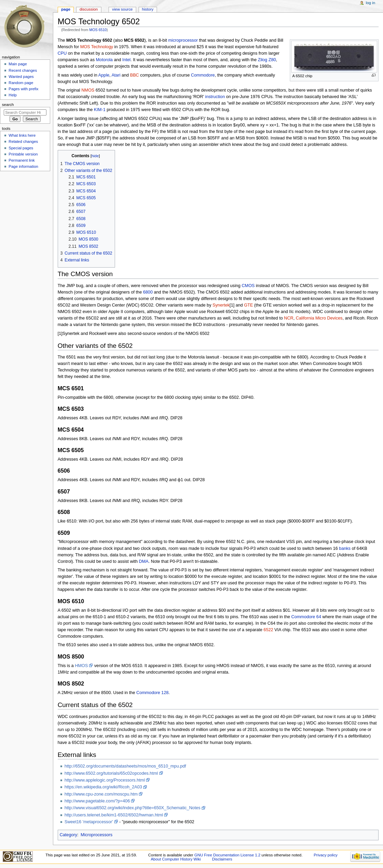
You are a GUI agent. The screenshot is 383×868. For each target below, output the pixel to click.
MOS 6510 (98, 30)
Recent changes (23, 70)
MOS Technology (97, 47)
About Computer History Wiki (176, 859)
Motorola (104, 60)
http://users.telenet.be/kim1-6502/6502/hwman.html (114, 815)
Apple (104, 75)
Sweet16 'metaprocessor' (89, 822)
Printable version (23, 154)
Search (8, 105)
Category (68, 835)
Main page (18, 64)
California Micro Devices (319, 318)
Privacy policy (326, 855)
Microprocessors (96, 835)
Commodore (203, 75)
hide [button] (95, 156)
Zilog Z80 (267, 60)
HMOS (81, 666)
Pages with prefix (23, 89)
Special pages (21, 148)
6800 (148, 292)
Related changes (23, 141)
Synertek (221, 305)
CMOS (248, 286)
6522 (268, 630)
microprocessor (183, 40)
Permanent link (22, 160)
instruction (215, 97)
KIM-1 (100, 110)
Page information (23, 166)
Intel (126, 60)
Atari (116, 75)
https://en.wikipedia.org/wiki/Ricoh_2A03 (103, 787)
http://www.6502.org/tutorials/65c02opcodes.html (111, 773)
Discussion (89, 9)
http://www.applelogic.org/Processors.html (105, 780)
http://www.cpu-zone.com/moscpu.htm (101, 794)
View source (122, 9)
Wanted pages (21, 77)
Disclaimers (222, 859)
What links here (22, 135)
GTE (249, 305)
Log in (371, 3)
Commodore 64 (306, 617)
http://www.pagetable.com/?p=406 (97, 801)
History (148, 9)
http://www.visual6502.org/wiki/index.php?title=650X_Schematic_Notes (132, 808)
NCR (289, 318)
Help (13, 95)
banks (345, 548)
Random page (21, 83)
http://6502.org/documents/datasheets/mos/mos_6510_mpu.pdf (125, 766)
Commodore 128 (152, 693)
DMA (144, 561)
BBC (134, 75)
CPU (62, 53)
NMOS (88, 90)
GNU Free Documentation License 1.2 (227, 855)
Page (66, 9)
